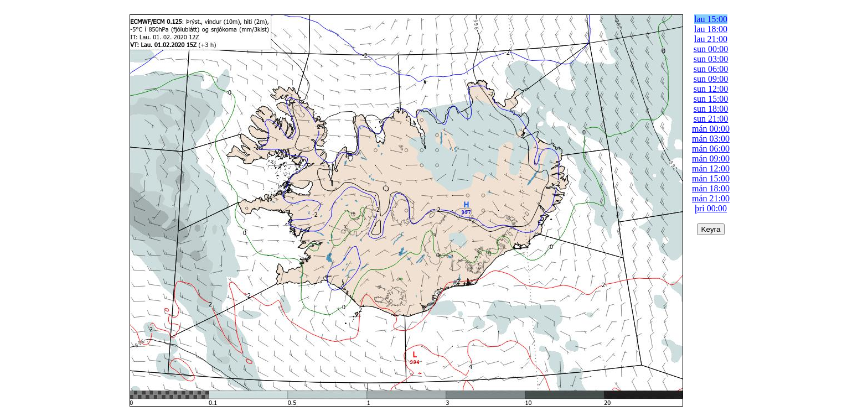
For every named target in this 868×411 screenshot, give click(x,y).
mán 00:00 (711, 129)
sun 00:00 (711, 49)
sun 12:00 (711, 89)
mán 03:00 (711, 139)
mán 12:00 (711, 168)
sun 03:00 (711, 59)
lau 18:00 (711, 29)
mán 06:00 (711, 149)
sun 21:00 (711, 119)
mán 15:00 (711, 178)
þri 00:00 (711, 208)
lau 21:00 (711, 39)
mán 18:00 (711, 188)
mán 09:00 (711, 158)
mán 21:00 (711, 198)
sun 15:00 (711, 99)
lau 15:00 (711, 19)
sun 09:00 (711, 79)
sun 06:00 (711, 69)
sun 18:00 (711, 109)
